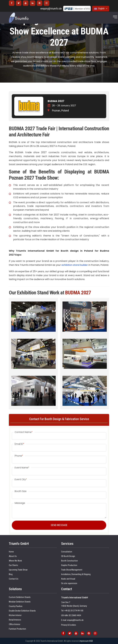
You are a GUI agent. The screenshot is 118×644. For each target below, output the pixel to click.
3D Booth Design (68, 556)
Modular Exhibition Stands (20, 602)
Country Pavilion (16, 606)
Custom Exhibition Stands (20, 597)
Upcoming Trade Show (18, 570)
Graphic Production (69, 565)
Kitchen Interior (15, 615)
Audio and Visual (68, 579)
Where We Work (15, 561)
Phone (19, 456)
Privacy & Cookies (69, 625)
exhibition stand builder (75, 265)
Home (11, 552)
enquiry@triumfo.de (51, 9)
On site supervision (69, 583)
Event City (21, 479)
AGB (91, 641)
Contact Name (24, 432)
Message (20, 503)
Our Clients (13, 565)
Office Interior (15, 624)
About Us (13, 556)
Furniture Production (17, 629)
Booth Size (21, 491)
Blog (11, 574)
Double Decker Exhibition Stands (22, 611)
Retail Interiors (15, 620)
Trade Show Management (72, 570)
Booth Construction (69, 561)
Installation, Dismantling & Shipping (76, 574)
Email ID (19, 444)
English (101, 9)
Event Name (22, 468)
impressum (84, 641)
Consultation (67, 552)
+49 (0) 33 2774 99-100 (74, 611)
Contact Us (14, 579)
